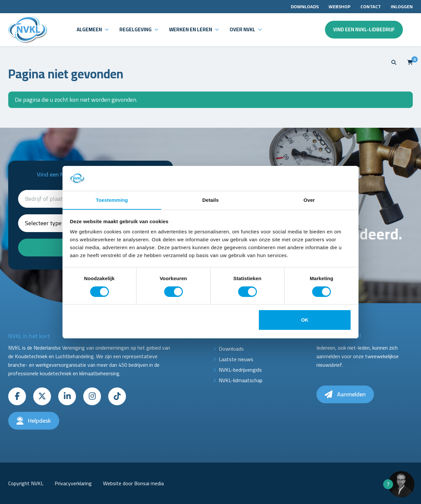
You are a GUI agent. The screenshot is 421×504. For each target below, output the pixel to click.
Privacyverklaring (73, 483)
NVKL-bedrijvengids (240, 370)
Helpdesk (34, 421)
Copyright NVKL (26, 483)
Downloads (305, 7)
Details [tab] (210, 200)
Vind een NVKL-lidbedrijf (364, 29)
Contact (371, 7)
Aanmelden (345, 394)
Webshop (340, 7)
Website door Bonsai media (133, 483)
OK (305, 320)
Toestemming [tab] (112, 200)
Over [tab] (309, 200)
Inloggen (402, 7)
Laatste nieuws (236, 359)
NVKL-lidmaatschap (241, 380)
